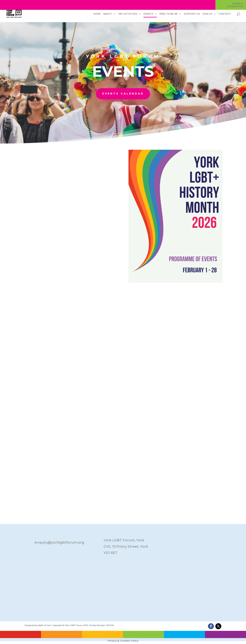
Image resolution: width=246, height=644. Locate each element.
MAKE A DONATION (235, 5)
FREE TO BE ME (168, 14)
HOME (97, 14)
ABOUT (108, 14)
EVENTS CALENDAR (123, 94)
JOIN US (207, 14)
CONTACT (225, 14)
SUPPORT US (192, 14)
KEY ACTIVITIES (128, 14)
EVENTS (148, 14)
